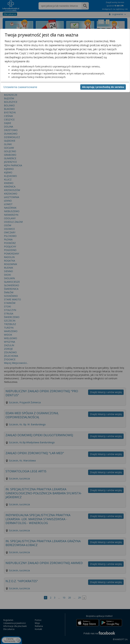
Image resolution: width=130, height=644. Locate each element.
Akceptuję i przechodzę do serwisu (103, 87)
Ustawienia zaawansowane (20, 87)
